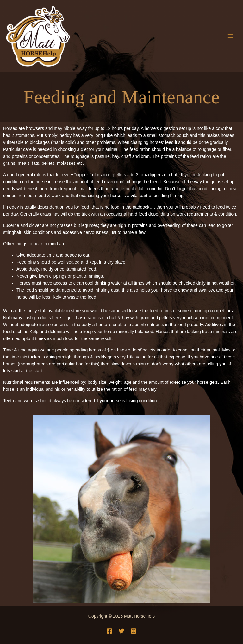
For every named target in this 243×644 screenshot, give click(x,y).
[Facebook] (109, 631)
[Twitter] (121, 631)
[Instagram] (134, 631)
